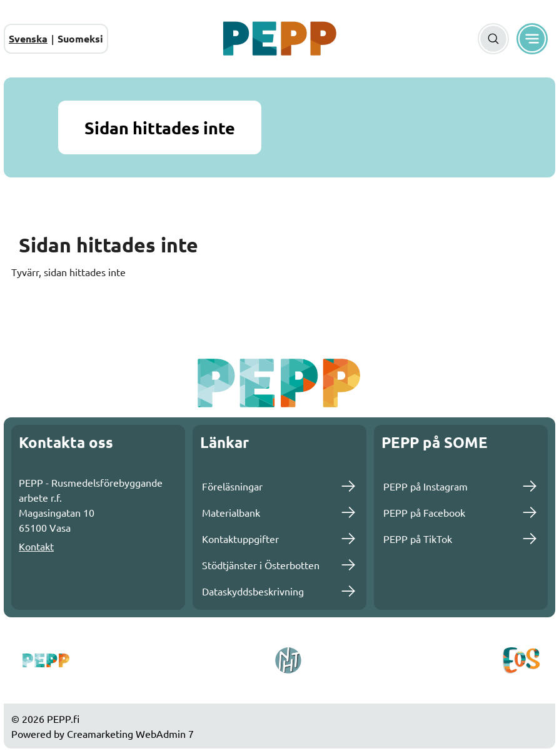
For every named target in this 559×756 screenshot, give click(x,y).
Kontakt (36, 546)
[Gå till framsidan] (279, 39)
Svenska (28, 38)
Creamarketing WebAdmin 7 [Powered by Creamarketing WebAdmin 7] (130, 734)
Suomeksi (80, 38)
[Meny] (532, 39)
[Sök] (493, 39)
